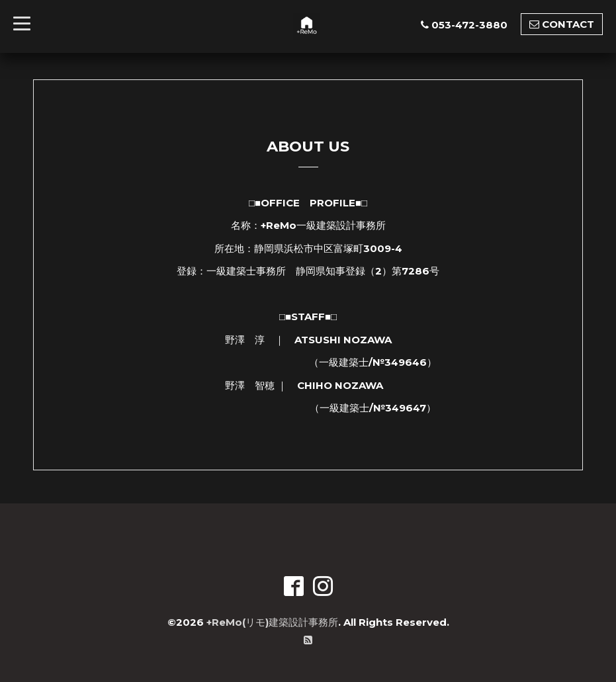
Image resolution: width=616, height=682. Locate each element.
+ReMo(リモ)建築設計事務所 (272, 622)
